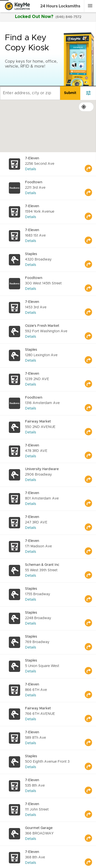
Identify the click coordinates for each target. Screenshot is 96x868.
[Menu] (90, 6)
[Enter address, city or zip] (30, 93)
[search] (70, 93)
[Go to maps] (90, 164)
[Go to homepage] (17, 6)
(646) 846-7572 (68, 17)
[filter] (88, 93)
